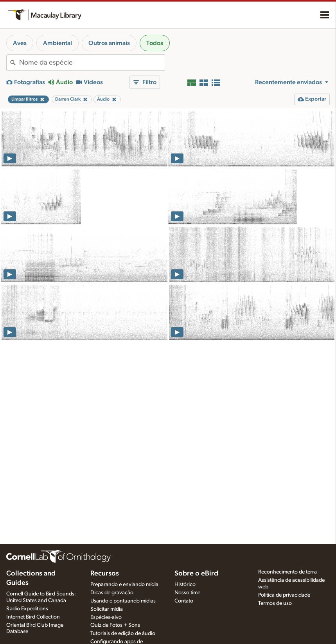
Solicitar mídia (107, 609)
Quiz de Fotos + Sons (115, 625)
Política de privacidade (284, 595)
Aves (20, 43)
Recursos (105, 574)
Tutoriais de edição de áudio (123, 633)
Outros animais (109, 43)
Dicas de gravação (112, 593)
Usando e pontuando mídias (123, 601)
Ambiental (57, 43)
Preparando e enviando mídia (124, 584)
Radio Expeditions (27, 609)
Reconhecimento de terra (287, 572)
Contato (184, 601)
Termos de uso (275, 603)
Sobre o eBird (196, 574)
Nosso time (187, 593)
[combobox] (92, 63)
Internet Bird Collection (33, 617)
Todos (155, 43)
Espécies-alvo (106, 617)
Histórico (185, 584)
